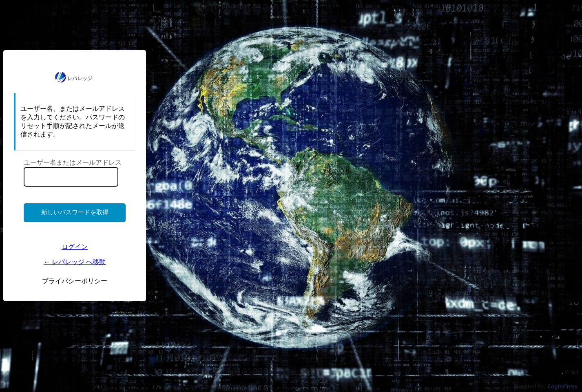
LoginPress (562, 386)
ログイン (75, 247)
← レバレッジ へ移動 (75, 262)
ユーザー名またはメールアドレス (73, 162)
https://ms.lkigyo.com (75, 77)
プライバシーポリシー (75, 281)
